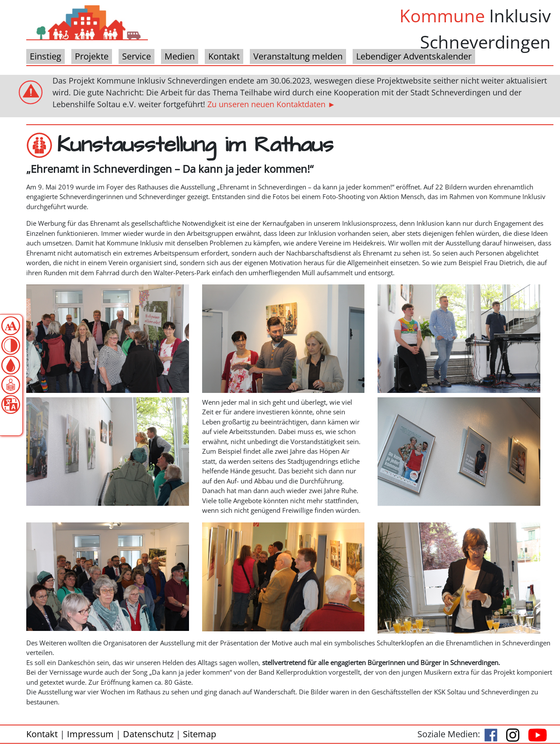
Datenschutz (148, 734)
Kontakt (42, 734)
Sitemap (199, 734)
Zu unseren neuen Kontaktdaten (266, 104)
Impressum (90, 734)
